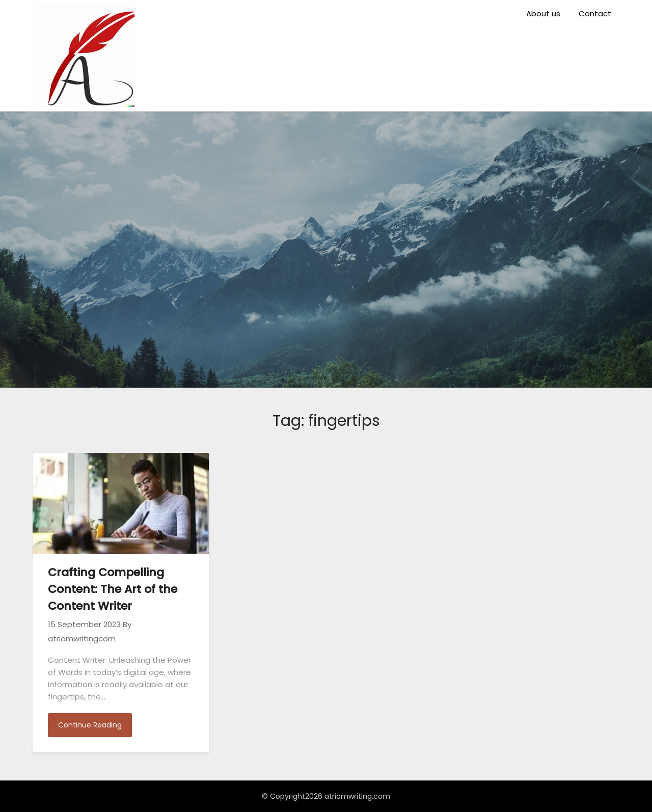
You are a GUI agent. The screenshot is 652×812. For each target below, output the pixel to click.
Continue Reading (90, 725)
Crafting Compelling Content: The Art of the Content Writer (113, 589)
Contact (595, 13)
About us (543, 13)
